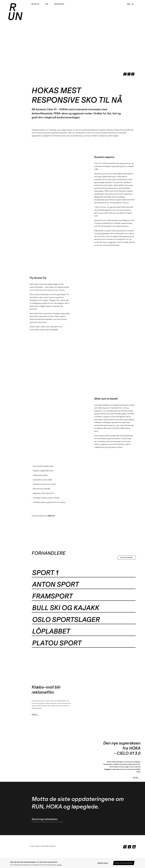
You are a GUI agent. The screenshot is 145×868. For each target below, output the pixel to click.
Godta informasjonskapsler (124, 863)
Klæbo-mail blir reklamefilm (46, 690)
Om (46, 4)
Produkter (59, 4)
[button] (132, 4)
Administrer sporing (103, 863)
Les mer (59, 865)
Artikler (35, 4)
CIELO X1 (51, 516)
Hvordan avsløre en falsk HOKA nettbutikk (43, 846)
